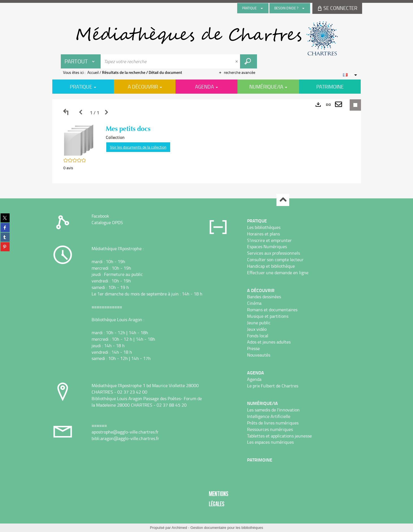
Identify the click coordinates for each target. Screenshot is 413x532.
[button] (79, 140)
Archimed (179, 528)
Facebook (100, 216)
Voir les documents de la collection (138, 147)
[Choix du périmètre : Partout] (81, 61)
